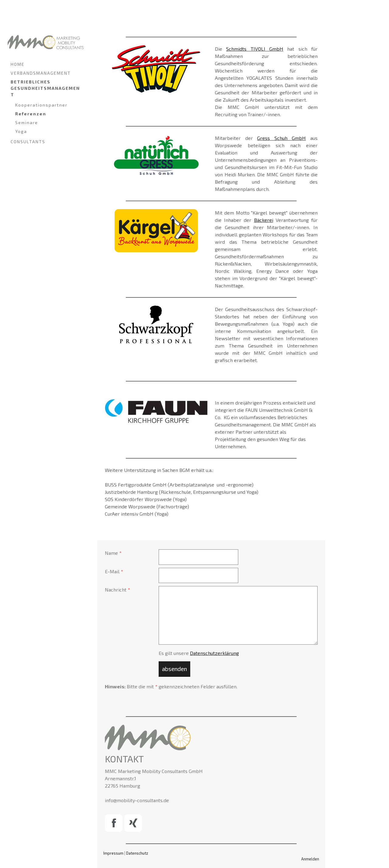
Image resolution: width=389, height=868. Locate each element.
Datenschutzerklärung (214, 653)
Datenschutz (137, 853)
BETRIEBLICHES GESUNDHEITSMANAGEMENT (45, 88)
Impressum (113, 853)
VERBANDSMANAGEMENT (41, 73)
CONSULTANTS (28, 142)
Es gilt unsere (199, 653)
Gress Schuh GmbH (281, 138)
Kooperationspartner (41, 105)
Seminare (27, 122)
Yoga (21, 131)
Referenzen (31, 114)
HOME (18, 64)
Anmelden (310, 859)
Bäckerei (264, 220)
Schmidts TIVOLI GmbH (255, 49)
